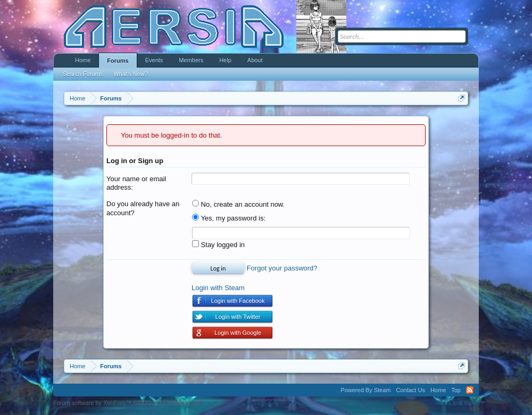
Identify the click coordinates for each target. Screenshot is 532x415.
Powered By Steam (365, 390)
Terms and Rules (457, 403)
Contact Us (410, 390)
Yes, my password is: (229, 218)
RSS (470, 390)
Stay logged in (218, 245)
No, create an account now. (238, 204)
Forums (118, 61)
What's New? (130, 74)
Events (154, 60)
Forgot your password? (282, 268)
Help (225, 60)
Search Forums (83, 74)
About (255, 60)
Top (456, 390)
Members (191, 60)
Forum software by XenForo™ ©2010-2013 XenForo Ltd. (127, 403)
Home (83, 60)
